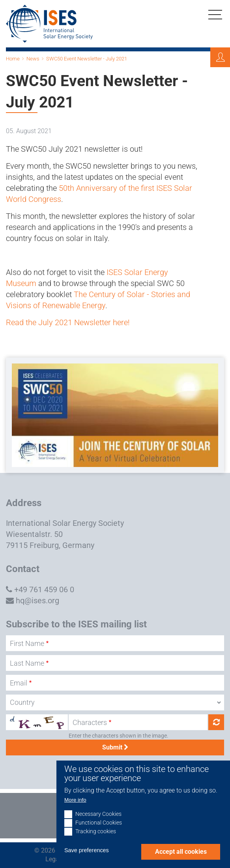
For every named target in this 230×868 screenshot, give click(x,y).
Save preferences (87, 860)
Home (13, 59)
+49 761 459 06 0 (44, 589)
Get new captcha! (216, 722)
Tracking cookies (96, 841)
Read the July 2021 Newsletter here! (68, 322)
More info (75, 810)
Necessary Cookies (98, 824)
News (33, 59)
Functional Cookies (99, 833)
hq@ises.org (37, 601)
